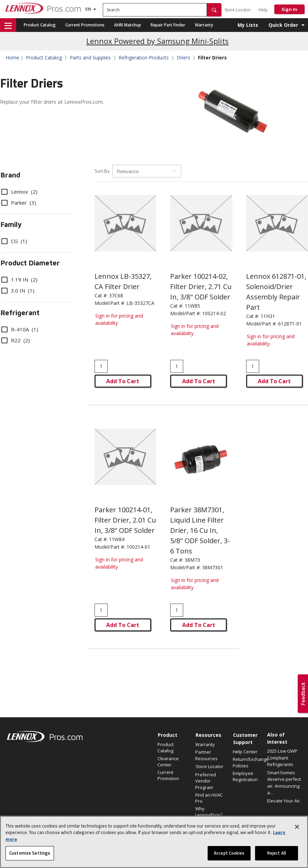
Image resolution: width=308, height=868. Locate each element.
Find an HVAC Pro (209, 798)
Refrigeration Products (144, 58)
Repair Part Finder (168, 25)
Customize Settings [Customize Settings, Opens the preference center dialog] (30, 853)
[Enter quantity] (101, 366)
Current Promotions (85, 25)
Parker (19, 203)
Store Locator (238, 10)
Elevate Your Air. (284, 801)
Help (263, 10)
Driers (183, 58)
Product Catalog (40, 25)
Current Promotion (168, 775)
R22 (16, 340)
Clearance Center (168, 762)
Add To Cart (123, 381)
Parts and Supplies (90, 58)
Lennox (19, 192)
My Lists (248, 25)
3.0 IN (18, 290)
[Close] (297, 827)
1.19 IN (19, 279)
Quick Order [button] (283, 25)
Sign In (289, 9)
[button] (214, 10)
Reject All (277, 853)
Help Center (245, 752)
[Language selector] (88, 9)
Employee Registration (245, 776)
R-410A (20, 329)
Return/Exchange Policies (248, 762)
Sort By (102, 171)
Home (12, 58)
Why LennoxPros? (209, 812)
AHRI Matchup (128, 25)
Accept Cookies (229, 853)
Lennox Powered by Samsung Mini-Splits (157, 41)
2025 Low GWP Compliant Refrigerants (282, 758)
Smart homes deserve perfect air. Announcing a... (284, 783)
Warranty (204, 25)
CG (14, 241)
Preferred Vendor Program (206, 781)
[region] (154, 842)
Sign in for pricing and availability (119, 319)
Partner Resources (206, 755)
